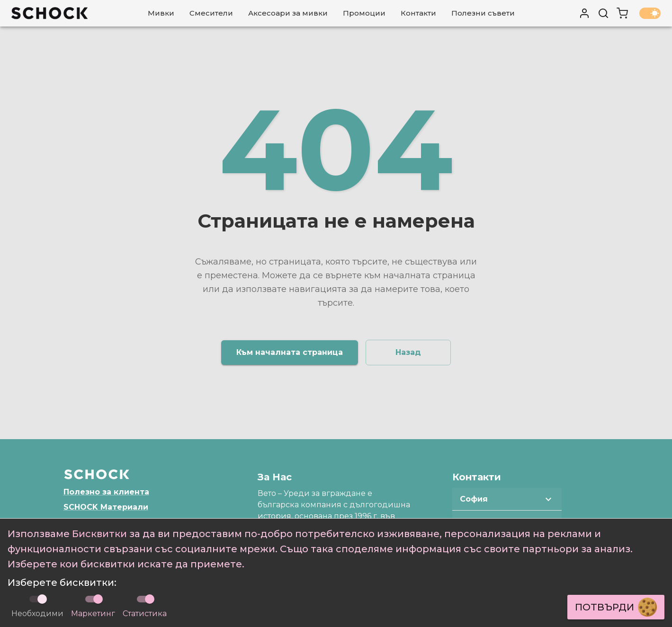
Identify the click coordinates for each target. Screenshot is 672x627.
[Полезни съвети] (483, 13)
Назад (408, 352)
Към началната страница (290, 352)
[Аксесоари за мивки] (288, 13)
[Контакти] (418, 13)
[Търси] (603, 13)
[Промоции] (364, 13)
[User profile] (584, 13)
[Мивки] (161, 13)
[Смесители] (211, 13)
